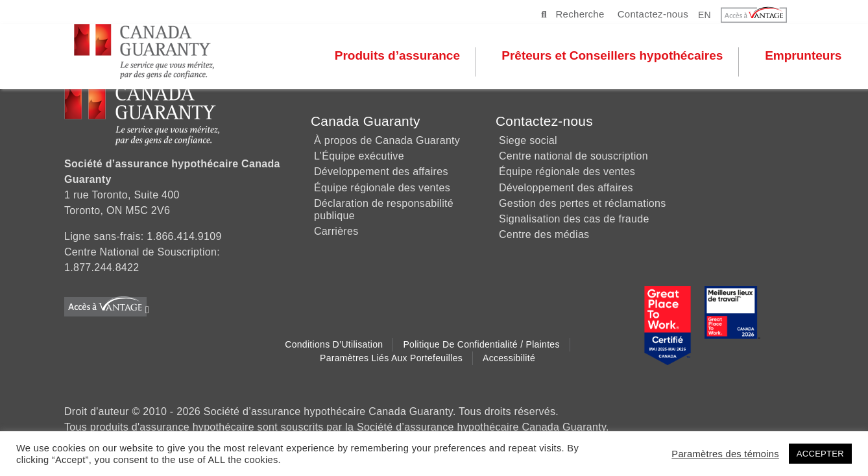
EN (705, 14)
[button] (762, 15)
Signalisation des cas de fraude (574, 219)
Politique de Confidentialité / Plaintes (481, 344)
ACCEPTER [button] (820, 454)
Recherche (573, 14)
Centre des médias (544, 234)
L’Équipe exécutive (359, 156)
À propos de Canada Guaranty (387, 140)
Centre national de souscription (573, 156)
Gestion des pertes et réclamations (582, 203)
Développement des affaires (381, 172)
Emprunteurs (803, 61)
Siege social (528, 140)
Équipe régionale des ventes (382, 188)
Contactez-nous (653, 14)
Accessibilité (509, 358)
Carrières (336, 231)
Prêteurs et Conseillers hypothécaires (613, 61)
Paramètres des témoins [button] (725, 454)
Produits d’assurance (398, 61)
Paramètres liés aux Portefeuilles (391, 358)
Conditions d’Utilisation (334, 344)
